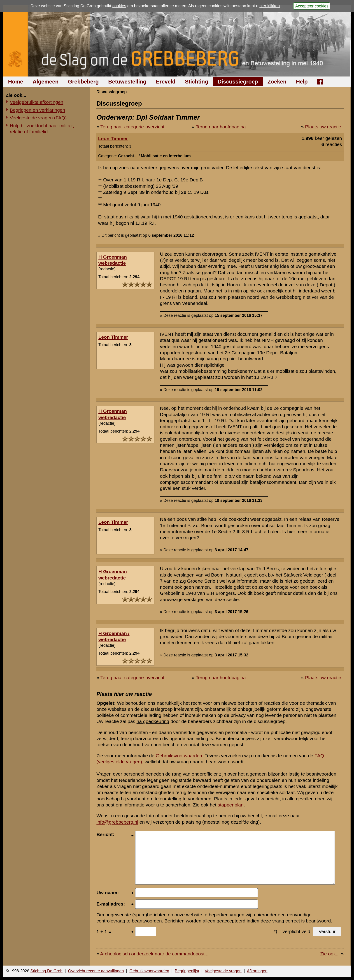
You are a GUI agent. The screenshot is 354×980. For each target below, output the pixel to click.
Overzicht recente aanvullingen (96, 971)
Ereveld (166, 82)
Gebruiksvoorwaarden (179, 756)
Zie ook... (330, 954)
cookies (119, 6)
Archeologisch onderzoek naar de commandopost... (154, 954)
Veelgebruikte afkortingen (36, 102)
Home (16, 82)
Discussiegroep (238, 82)
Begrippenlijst (187, 971)
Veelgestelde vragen (223, 971)
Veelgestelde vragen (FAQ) (38, 118)
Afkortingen (257, 971)
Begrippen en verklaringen (37, 110)
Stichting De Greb (47, 971)
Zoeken (277, 82)
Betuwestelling (127, 82)
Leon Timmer (113, 138)
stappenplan (231, 805)
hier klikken (270, 6)
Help (302, 82)
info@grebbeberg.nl (117, 822)
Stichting (197, 82)
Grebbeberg (83, 82)
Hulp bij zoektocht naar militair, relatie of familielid (42, 129)
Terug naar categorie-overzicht (132, 127)
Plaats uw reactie (323, 127)
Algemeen (45, 82)
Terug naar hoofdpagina (221, 127)
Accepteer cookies (312, 6)
